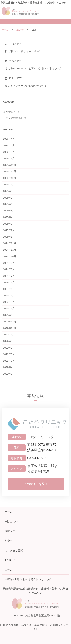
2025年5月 (9, 211)
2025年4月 (9, 217)
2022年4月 (9, 367)
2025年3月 (9, 224)
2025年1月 (9, 237)
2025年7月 (9, 198)
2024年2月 (9, 289)
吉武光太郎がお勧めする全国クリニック (28, 579)
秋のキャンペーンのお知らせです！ (26, 86)
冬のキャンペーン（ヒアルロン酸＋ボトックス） (34, 68)
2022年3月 (9, 374)
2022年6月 (9, 354)
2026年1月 (9, 159)
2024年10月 (10, 256)
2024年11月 (10, 250)
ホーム (5, 30)
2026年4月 (9, 139)
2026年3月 (9, 145)
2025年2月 (9, 230)
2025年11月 (10, 171)
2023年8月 (9, 302)
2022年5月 (9, 361)
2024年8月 (9, 269)
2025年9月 (9, 185)
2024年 (20, 30)
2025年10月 (10, 178)
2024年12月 (10, 243)
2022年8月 (9, 341)
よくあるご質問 (14, 550)
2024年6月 (9, 282)
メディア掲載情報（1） (16, 118)
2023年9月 (9, 296)
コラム (9, 570)
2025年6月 (9, 204)
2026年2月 (9, 152)
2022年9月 (9, 335)
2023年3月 (9, 315)
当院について (13, 522)
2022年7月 (9, 348)
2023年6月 (9, 309)
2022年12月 (10, 322)
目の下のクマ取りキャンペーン (23, 51)
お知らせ (10, 560)
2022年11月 (10, 328)
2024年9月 (9, 263)
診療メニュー (13, 531)
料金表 (9, 541)
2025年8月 (9, 191)
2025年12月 (10, 165)
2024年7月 (9, 276)
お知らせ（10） (12, 111)
